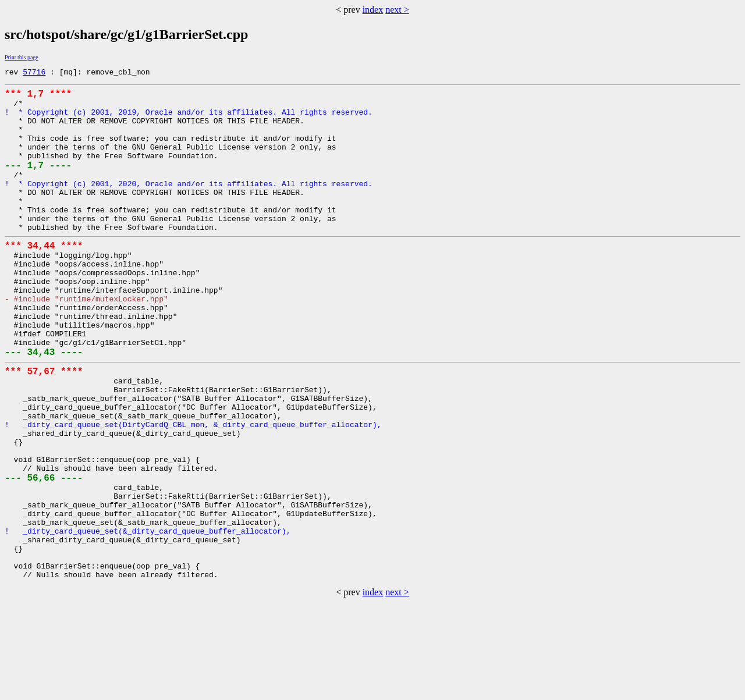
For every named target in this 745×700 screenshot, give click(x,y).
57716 (34, 73)
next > (397, 10)
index (373, 10)
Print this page (22, 57)
